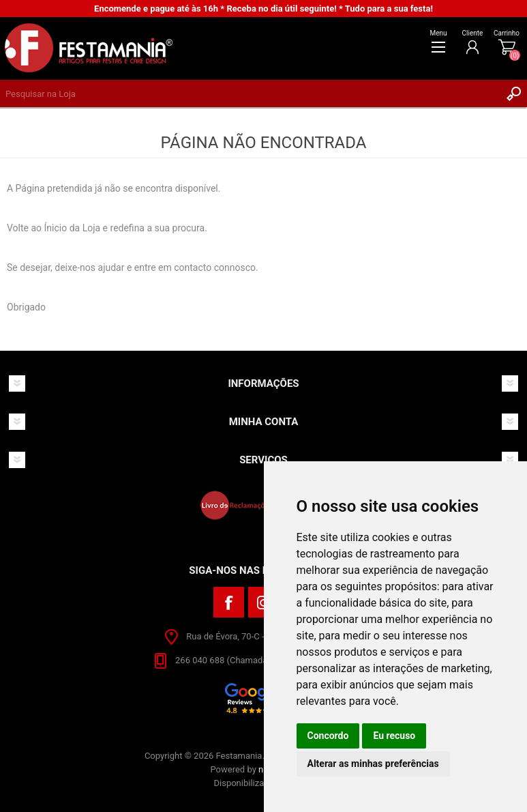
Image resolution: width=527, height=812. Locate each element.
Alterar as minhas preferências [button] (373, 764)
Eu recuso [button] (394, 736)
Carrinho (507, 33)
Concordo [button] (328, 736)
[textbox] (250, 93)
